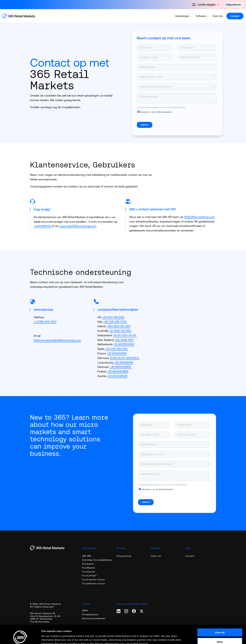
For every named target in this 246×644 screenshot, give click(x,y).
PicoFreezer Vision (93, 580)
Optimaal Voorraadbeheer (97, 560)
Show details (165, 638)
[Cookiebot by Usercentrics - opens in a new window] (20, 638)
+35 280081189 (124, 362)
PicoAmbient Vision (94, 583)
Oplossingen (184, 16)
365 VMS (87, 556)
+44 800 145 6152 (113, 317)
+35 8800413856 (121, 367)
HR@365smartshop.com (199, 217)
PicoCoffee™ (89, 576)
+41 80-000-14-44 (125, 335)
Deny (220, 626)
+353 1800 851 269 (118, 326)
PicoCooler (89, 572)
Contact (235, 16)
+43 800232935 (117, 376)
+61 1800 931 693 (120, 331)
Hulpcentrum (234, 5)
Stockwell (88, 564)
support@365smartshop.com (78, 226)
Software (202, 16)
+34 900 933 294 (117, 349)
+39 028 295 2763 (115, 322)
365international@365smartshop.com (57, 340)
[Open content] (205, 5)
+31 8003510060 (124, 344)
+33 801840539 (117, 353)
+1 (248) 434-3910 (45, 322)
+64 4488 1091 (124, 340)
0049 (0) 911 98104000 (125, 358)
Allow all (220, 616)
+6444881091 (42, 226)
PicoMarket (89, 568)
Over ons (218, 16)
